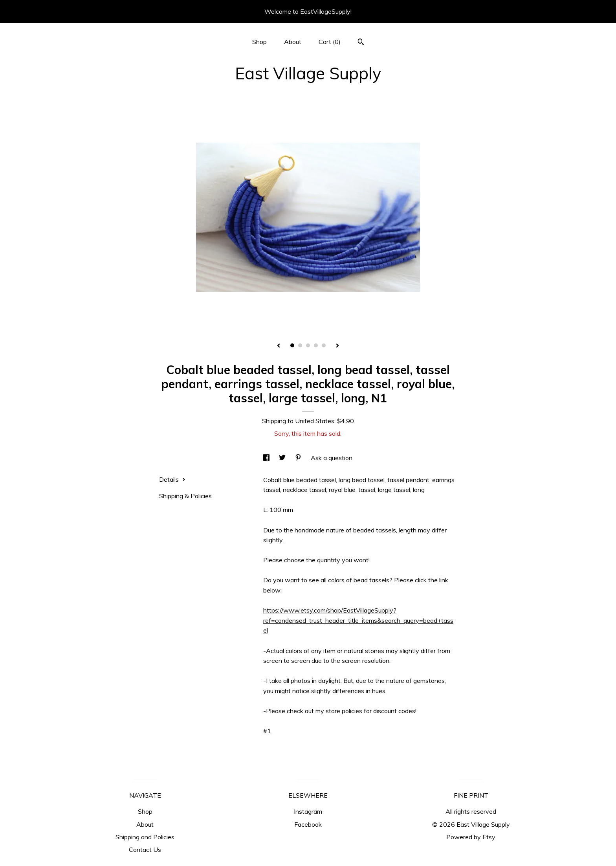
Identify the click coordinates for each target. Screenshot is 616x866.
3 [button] (308, 345)
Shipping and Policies (145, 837)
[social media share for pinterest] (299, 458)
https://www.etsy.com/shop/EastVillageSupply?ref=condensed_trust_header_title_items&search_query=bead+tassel (358, 620)
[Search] (361, 43)
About (293, 42)
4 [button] (316, 345)
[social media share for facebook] (267, 458)
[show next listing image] (337, 346)
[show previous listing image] (279, 346)
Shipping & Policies (185, 496)
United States (315, 421)
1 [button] (292, 345)
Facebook (308, 824)
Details (172, 479)
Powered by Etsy (471, 837)
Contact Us (145, 849)
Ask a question (332, 458)
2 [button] (300, 345)
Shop (259, 42)
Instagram (308, 811)
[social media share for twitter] (283, 458)
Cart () (330, 42)
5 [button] (324, 345)
